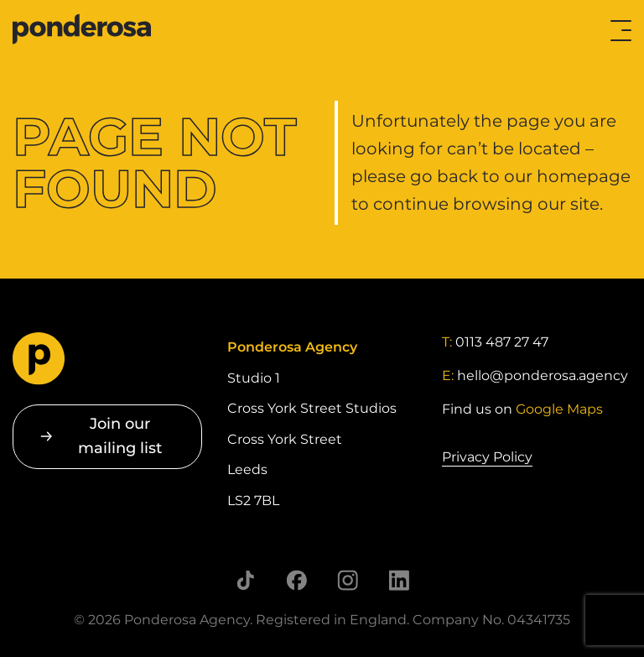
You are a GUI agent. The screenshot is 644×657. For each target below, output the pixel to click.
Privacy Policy (487, 457)
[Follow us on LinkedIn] (399, 580)
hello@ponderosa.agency (543, 375)
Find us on (522, 409)
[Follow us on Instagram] (348, 580)
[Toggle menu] (621, 31)
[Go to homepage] (80, 30)
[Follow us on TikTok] (245, 580)
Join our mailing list (120, 436)
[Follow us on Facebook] (296, 580)
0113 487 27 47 (502, 342)
